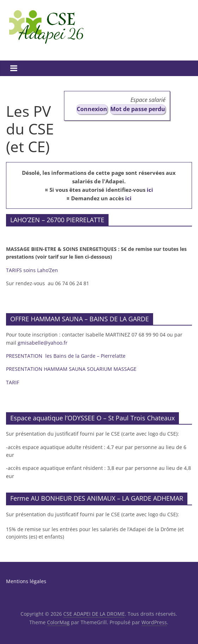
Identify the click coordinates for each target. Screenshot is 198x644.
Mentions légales (26, 581)
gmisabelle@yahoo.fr (43, 343)
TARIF (13, 382)
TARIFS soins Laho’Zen (32, 270)
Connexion (92, 109)
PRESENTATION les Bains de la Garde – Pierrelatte (66, 356)
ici (150, 190)
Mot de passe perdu (138, 109)
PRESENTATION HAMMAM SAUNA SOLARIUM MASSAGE (72, 369)
